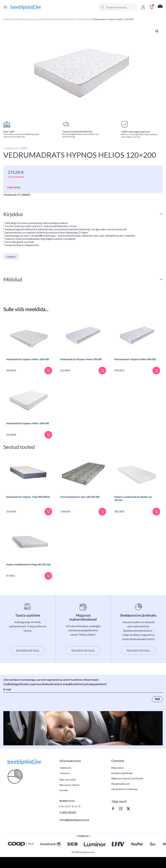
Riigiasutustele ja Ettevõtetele (127, 789)
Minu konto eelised (69, 796)
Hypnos (11, 256)
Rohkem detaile (28, 661)
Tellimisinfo (65, 779)
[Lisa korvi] (47, 374)
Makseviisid (117, 779)
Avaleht (7, 19)
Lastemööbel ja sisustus (26, 19)
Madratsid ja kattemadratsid (55, 19)
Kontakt (64, 801)
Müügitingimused (120, 795)
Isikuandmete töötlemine (124, 800)
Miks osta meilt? (68, 791)
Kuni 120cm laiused (81, 19)
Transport (65, 784)
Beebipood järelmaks (122, 784)
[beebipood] (26, 7)
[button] (157, 31)
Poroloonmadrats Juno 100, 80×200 (83, 506)
